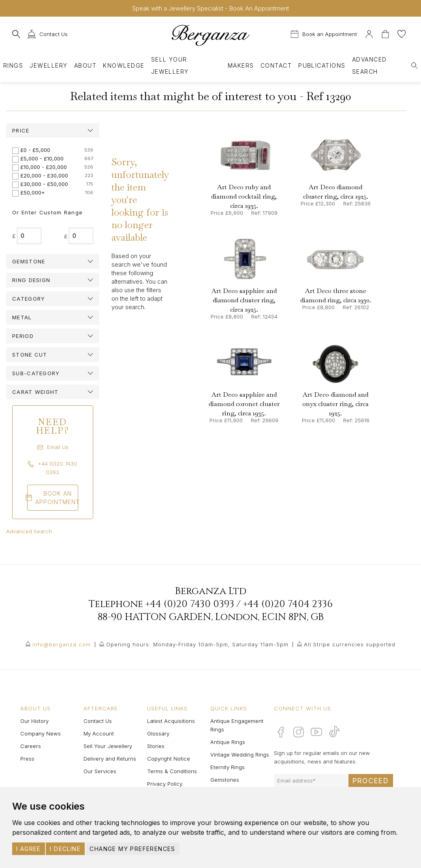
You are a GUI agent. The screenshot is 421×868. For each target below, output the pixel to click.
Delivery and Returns (110, 759)
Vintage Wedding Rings (240, 755)
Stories (156, 746)
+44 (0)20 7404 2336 (288, 604)
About (85, 65)
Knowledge (124, 65)
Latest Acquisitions (171, 721)
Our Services (100, 771)
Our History (34, 721)
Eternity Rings (228, 767)
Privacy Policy (165, 784)
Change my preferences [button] (132, 849)
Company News (41, 733)
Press (27, 759)
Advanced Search (29, 531)
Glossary (158, 733)
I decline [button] (65, 849)
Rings (13, 65)
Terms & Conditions (172, 771)
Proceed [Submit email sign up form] (371, 781)
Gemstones (225, 780)
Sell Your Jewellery (170, 65)
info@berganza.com (62, 644)
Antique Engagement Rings (237, 725)
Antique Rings (228, 742)
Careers (31, 746)
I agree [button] (29, 849)
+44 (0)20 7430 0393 (190, 604)
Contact (276, 65)
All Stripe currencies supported (350, 644)
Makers (241, 65)
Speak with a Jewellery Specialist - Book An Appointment (210, 8)
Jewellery (48, 65)
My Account (99, 733)
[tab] (53, 130)
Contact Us (98, 721)
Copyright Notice (169, 759)
